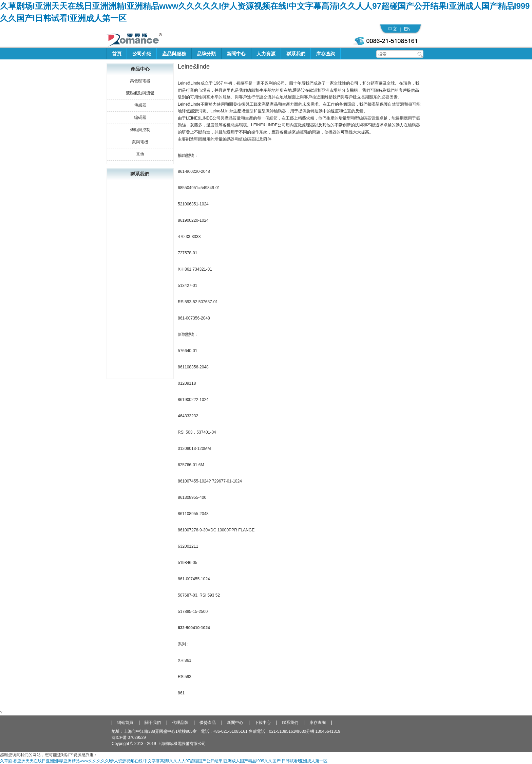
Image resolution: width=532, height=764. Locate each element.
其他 (140, 154)
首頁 (117, 54)
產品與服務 (174, 54)
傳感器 (140, 105)
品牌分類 (206, 54)
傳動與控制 (140, 130)
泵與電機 (140, 142)
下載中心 (263, 723)
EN (407, 29)
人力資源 (266, 54)
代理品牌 (180, 723)
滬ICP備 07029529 (129, 738)
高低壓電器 (140, 81)
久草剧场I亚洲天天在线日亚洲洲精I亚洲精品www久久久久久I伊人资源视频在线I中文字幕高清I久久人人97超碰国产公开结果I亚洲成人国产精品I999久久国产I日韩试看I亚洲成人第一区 (164, 761)
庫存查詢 (326, 54)
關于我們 (153, 723)
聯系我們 (296, 54)
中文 (393, 29)
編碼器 (140, 117)
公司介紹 (142, 54)
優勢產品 (208, 723)
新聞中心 (236, 54)
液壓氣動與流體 (140, 93)
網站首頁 (125, 723)
